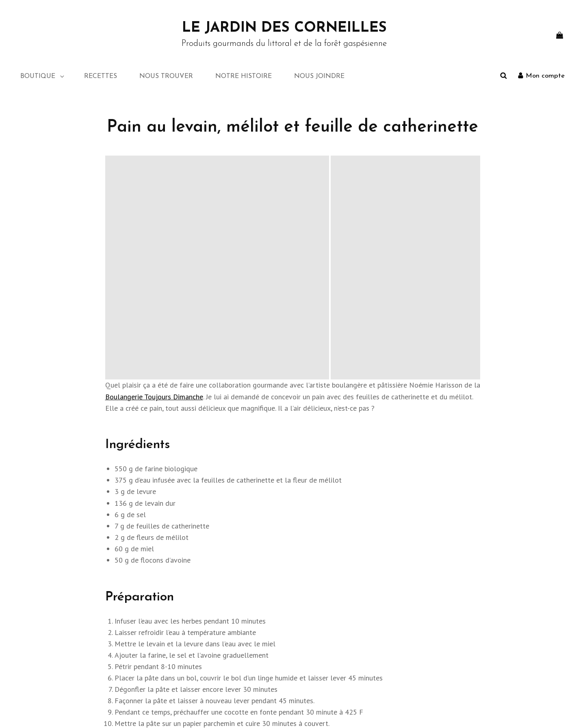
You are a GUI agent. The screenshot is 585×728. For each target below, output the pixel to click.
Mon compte (432, 625)
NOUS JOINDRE (319, 76)
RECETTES (101, 76)
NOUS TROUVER (166, 76)
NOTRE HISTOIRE (244, 76)
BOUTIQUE (43, 76)
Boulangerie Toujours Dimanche (154, 172)
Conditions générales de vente (455, 647)
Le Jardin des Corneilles (284, 28)
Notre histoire (44, 647)
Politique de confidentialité (372, 712)
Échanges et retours (442, 636)
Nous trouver (42, 636)
